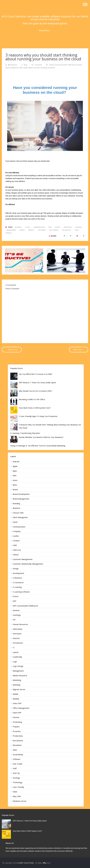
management (14, 68)
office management (21, 708)
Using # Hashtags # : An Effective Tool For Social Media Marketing (38, 446)
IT (14, 648)
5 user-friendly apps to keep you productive (38, 416)
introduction (18, 643)
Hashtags (17, 615)
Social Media (18, 755)
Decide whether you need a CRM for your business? (41, 437)
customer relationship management (28, 564)
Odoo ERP (17, 703)
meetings (17, 685)
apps (15, 471)
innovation (79, 65)
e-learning (17, 587)
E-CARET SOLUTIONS (25, 863)
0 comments (38, 65)
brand (15, 489)
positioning (17, 722)
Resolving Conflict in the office (63, 268)
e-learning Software (21, 592)
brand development (21, 494)
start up (16, 773)
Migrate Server (19, 689)
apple (15, 466)
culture (16, 555)
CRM (69, 65)
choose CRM (18, 513)
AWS (15, 476)
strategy (16, 778)
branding (16, 503)
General (16, 610)
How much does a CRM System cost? (35, 408)
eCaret (73, 65)
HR (14, 620)
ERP (14, 601)
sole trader (37, 68)
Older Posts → (79, 350)
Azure (15, 480)
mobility (25, 68)
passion (16, 717)
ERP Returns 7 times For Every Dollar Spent (37, 382)
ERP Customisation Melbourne (25, 606)
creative (16, 541)
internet (8, 68)
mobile (21, 68)
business (52, 65)
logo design (18, 666)
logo (15, 662)
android (16, 462)
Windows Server (20, 801)
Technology (44, 68)
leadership (17, 657)
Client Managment (20, 517)
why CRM (17, 796)
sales (15, 750)
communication (63, 65)
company (17, 531)
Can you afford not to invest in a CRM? (35, 374)
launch (16, 652)
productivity (18, 736)
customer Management (23, 559)
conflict (16, 536)
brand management (21, 499)
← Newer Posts (12, 350)
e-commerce (18, 582)
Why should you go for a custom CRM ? (36, 391)
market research (20, 675)
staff (15, 768)
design (16, 569)
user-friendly (51, 68)
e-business (17, 578)
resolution (17, 745)
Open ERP (17, 713)
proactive (17, 731)
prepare (16, 727)
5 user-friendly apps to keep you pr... (24, 268)
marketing (17, 680)
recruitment (18, 741)
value (15, 792)
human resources (20, 624)
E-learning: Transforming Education (25, 433)
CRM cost (17, 550)
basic (15, 485)
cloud (56, 65)
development (18, 573)
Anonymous (14, 65)
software (31, 68)
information (18, 629)
